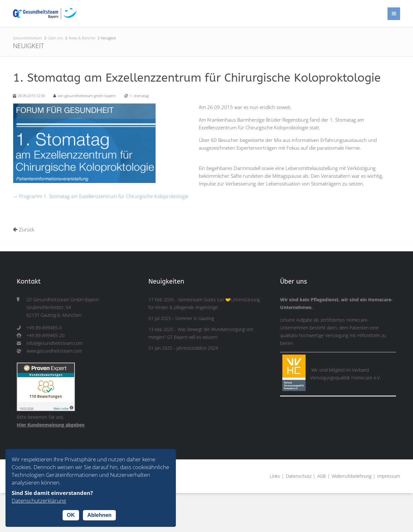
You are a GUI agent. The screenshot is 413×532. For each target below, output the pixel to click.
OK (71, 515)
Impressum (389, 476)
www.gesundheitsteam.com (54, 351)
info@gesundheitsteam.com (55, 343)
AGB (322, 476)
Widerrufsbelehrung (352, 476)
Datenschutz (299, 476)
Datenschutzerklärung (39, 501)
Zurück (27, 229)
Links (275, 476)
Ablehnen (99, 515)
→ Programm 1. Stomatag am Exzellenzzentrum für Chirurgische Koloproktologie (101, 196)
